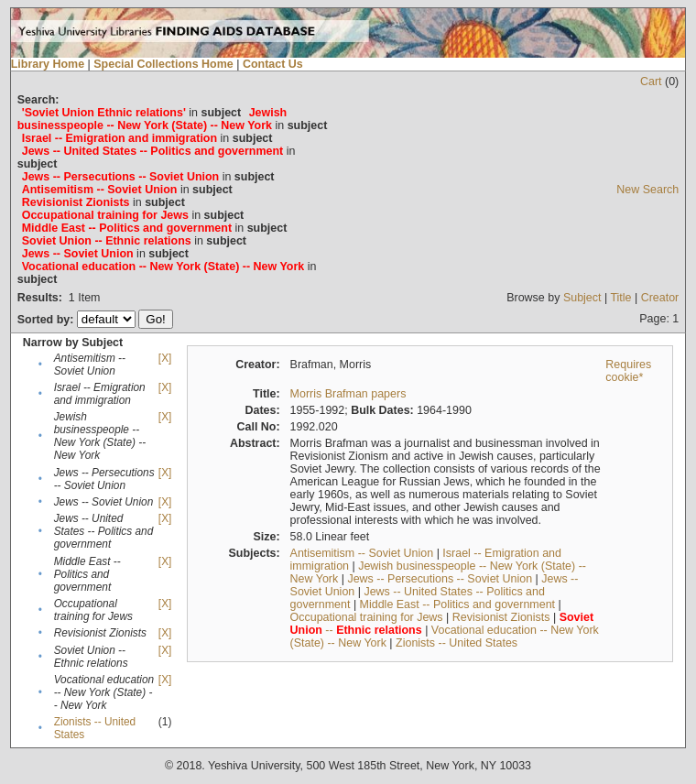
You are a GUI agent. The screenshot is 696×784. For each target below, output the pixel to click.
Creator (660, 298)
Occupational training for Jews (367, 617)
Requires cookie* (628, 371)
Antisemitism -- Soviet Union (362, 553)
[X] (165, 358)
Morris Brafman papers (348, 394)
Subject (582, 298)
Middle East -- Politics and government (457, 604)
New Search (647, 190)
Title (620, 298)
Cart (651, 82)
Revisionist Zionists (501, 617)
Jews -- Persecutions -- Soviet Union (440, 579)
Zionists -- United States (457, 643)
